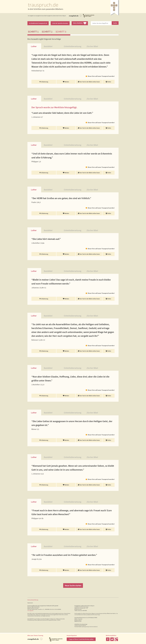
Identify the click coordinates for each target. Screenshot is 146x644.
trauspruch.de (43, 5)
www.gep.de (30, 611)
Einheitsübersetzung (73, 46)
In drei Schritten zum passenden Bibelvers (46, 9)
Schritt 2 (47, 32)
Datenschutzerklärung (33, 600)
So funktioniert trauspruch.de (38, 23)
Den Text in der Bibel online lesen (89, 82)
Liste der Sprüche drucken (60, 23)
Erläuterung (44, 82)
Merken (66, 82)
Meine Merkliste (80, 23)
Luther (34, 46)
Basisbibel (48, 46)
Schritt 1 (33, 32)
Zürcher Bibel (92, 46)
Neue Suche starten (73, 585)
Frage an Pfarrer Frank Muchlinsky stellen (81, 639)
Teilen (108, 82)
